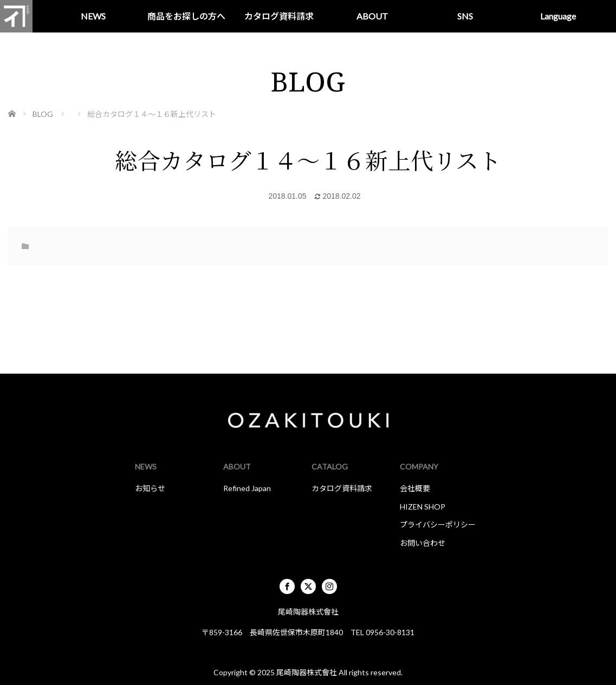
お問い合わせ (423, 543)
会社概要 (415, 488)
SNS (465, 16)
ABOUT (372, 16)
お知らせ (150, 488)
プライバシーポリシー (438, 524)
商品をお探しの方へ (186, 16)
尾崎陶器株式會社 (307, 672)
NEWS (93, 16)
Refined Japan (247, 488)
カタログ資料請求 (279, 16)
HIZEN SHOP (423, 507)
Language (558, 16)
